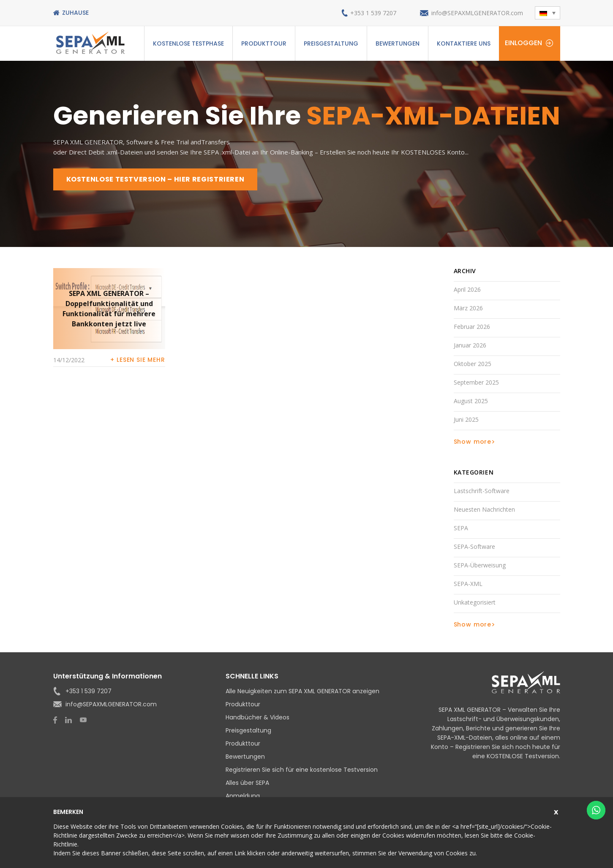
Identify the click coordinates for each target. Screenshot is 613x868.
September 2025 (476, 382)
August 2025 (471, 401)
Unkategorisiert (475, 602)
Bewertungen (398, 43)
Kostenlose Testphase (188, 43)
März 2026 (468, 308)
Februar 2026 (472, 327)
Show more (473, 442)
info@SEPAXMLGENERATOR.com (477, 13)
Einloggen (523, 43)
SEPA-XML (468, 584)
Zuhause (75, 13)
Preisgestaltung (331, 43)
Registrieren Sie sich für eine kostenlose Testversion (302, 770)
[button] (548, 13)
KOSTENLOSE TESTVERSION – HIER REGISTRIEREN (155, 179)
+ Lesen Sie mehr (138, 360)
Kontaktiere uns (464, 43)
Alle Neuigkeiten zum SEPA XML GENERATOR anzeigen (302, 691)
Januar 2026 (470, 345)
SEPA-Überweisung (480, 565)
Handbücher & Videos (257, 717)
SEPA (461, 528)
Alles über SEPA (247, 783)
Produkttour (264, 43)
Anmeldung (243, 796)
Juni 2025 (466, 419)
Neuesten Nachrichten (484, 509)
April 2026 (467, 289)
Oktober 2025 (473, 364)
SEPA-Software (474, 547)
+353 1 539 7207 (373, 13)
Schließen (557, 811)
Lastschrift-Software (482, 491)
